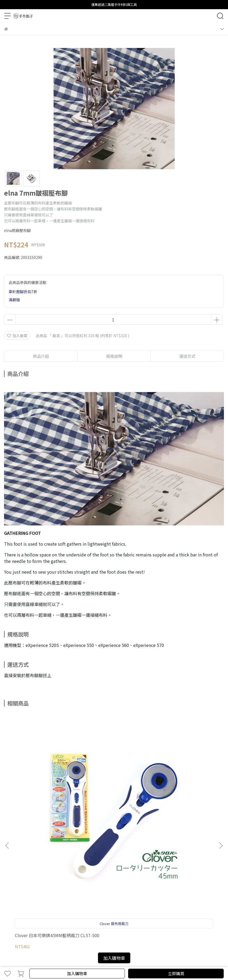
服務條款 (65, 857)
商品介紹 (41, 356)
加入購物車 (77, 973)
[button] (221, 776)
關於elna (118, 857)
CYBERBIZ (144, 960)
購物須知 (29, 857)
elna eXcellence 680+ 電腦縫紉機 (113, 798)
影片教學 (83, 857)
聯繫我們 (100, 857)
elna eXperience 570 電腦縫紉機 (183, 798)
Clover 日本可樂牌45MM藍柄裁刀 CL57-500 (43, 798)
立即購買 (176, 973)
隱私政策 (47, 857)
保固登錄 (12, 857)
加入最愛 (17, 335)
